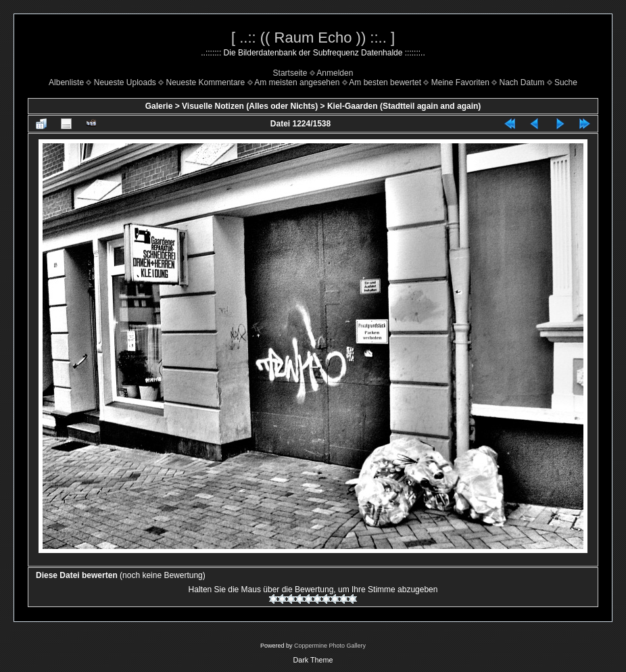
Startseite (290, 73)
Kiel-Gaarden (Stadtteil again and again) (404, 106)
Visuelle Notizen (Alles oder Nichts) (250, 106)
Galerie (159, 106)
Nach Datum (522, 82)
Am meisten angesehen (297, 82)
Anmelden (335, 73)
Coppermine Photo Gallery (330, 646)
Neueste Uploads (125, 82)
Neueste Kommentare (206, 82)
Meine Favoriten (460, 82)
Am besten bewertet (385, 82)
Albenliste (66, 82)
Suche (566, 82)
